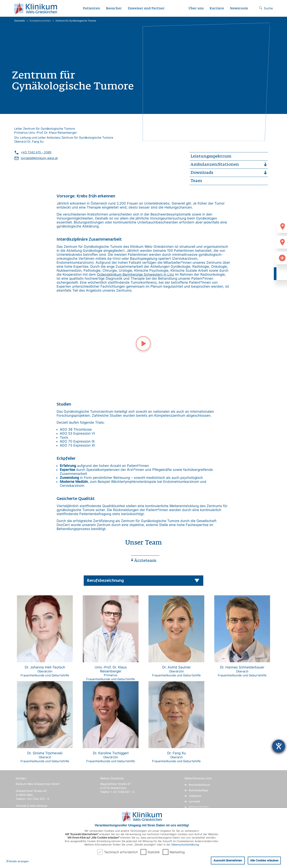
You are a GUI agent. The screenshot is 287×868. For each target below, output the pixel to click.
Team (196, 181)
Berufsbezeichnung (105, 581)
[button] (19, 861)
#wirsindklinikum (200, 785)
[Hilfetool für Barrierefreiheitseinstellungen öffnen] (279, 746)
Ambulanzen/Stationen (215, 165)
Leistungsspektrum (211, 156)
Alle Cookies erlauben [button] (264, 860)
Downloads (202, 173)
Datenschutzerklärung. (186, 844)
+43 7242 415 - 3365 (36, 152)
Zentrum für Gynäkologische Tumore (76, 21)
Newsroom (239, 9)
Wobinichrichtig (199, 807)
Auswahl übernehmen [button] (227, 860)
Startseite (20, 21)
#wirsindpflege (198, 790)
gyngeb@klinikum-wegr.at (39, 158)
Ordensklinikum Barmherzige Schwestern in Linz (135, 274)
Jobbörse (195, 796)
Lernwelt (194, 801)
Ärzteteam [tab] (145, 561)
